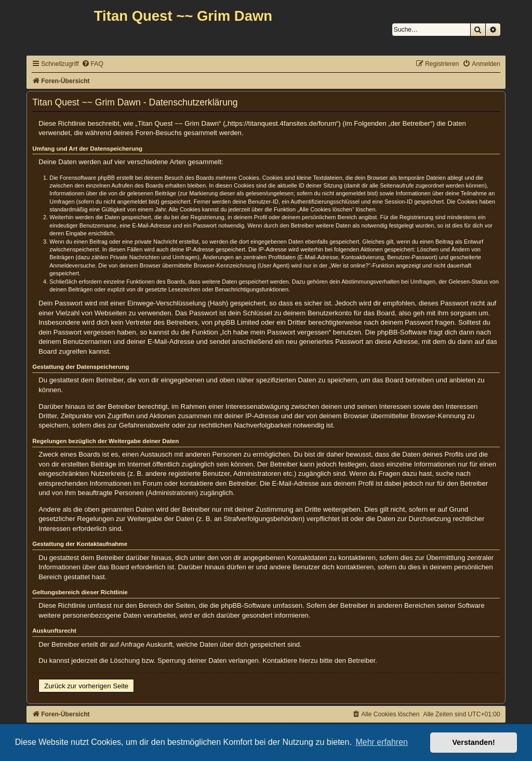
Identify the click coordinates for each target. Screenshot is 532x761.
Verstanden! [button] (474, 742)
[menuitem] (92, 64)
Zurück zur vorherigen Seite (86, 686)
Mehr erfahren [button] (382, 742)
